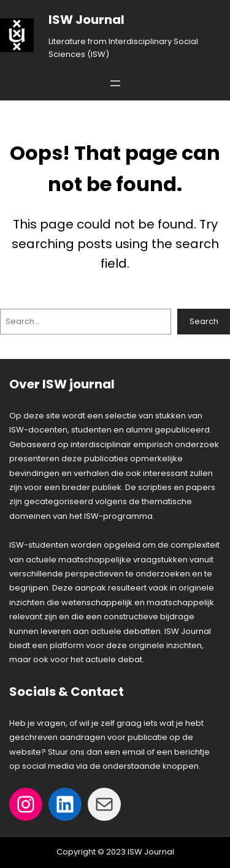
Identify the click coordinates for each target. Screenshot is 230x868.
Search (204, 321)
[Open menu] (115, 83)
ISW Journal (86, 20)
